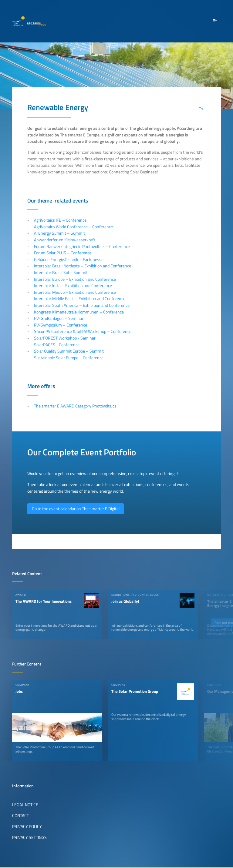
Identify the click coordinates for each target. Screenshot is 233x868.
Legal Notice (25, 805)
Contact (20, 816)
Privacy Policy (27, 826)
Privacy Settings (29, 837)
